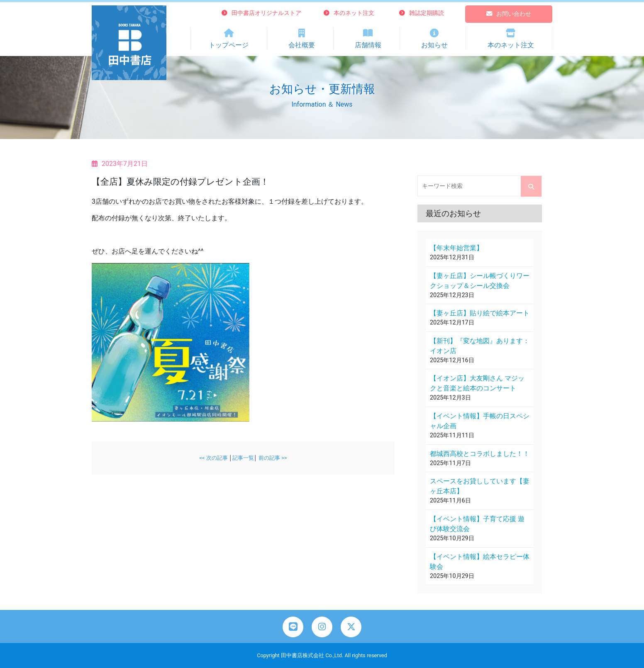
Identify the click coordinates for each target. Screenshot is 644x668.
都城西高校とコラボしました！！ (480, 454)
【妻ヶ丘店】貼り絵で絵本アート (480, 313)
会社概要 (302, 38)
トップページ (229, 38)
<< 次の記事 (213, 458)
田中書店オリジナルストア (261, 13)
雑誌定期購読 (422, 13)
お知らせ (434, 38)
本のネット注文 (349, 13)
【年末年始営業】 (456, 248)
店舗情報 (368, 38)
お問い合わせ (509, 14)
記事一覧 (243, 458)
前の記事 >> (273, 458)
